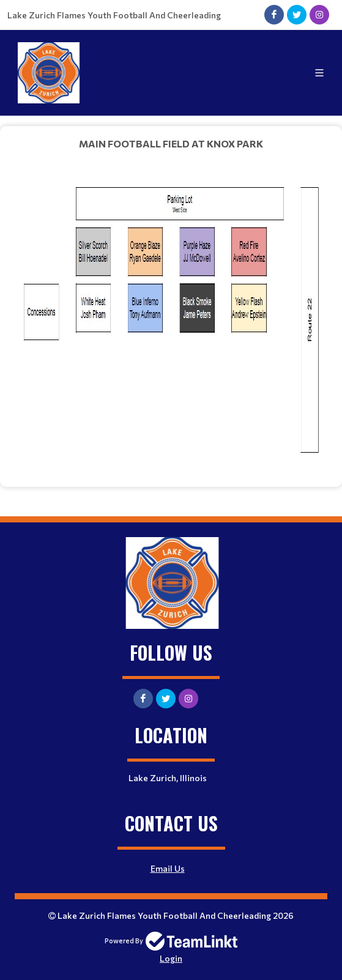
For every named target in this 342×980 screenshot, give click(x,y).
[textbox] (171, 302)
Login (171, 958)
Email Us (168, 868)
